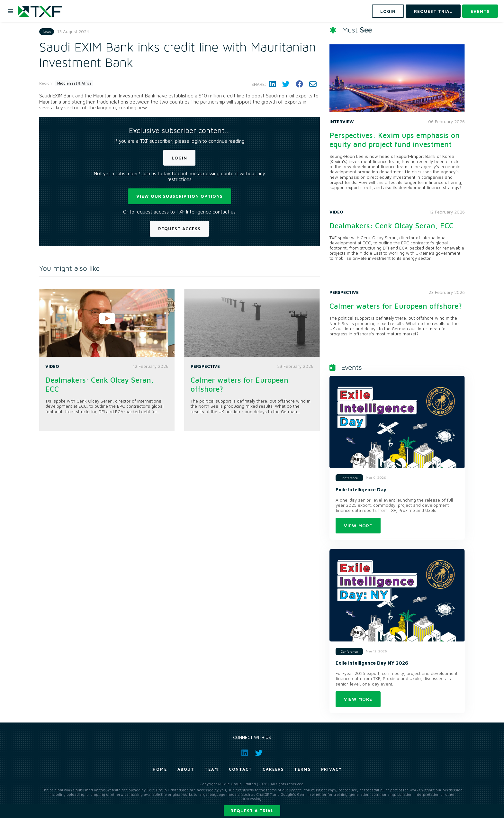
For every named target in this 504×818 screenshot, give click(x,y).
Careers (273, 769)
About (186, 769)
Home (160, 769)
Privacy (332, 769)
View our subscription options (180, 196)
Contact (241, 769)
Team (212, 769)
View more (358, 526)
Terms (302, 769)
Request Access (179, 229)
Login (179, 158)
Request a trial (252, 811)
